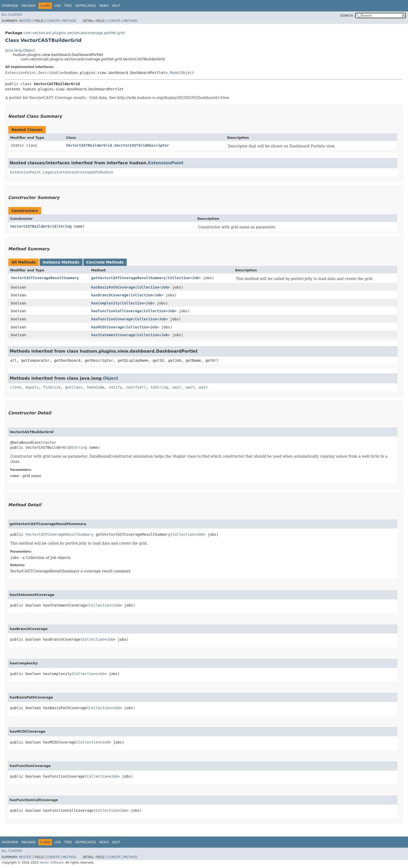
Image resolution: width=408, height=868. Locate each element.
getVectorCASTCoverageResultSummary (128, 278)
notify (115, 387)
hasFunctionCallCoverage (116, 311)
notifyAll (136, 387)
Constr (53, 21)
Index (104, 6)
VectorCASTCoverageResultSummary (45, 278)
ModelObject (182, 73)
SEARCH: (347, 16)
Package (28, 6)
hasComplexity (105, 303)
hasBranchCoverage (110, 295)
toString (159, 387)
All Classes (12, 15)
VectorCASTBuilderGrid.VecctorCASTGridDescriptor (118, 145)
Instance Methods (61, 262)
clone (16, 387)
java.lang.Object (20, 50)
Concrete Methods (105, 262)
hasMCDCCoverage (107, 327)
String (65, 226)
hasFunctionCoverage (112, 319)
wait (177, 387)
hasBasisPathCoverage (113, 287)
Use (58, 6)
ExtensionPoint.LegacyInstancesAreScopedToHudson (62, 172)
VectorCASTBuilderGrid (33, 226)
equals (32, 387)
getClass (74, 387)
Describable (50, 73)
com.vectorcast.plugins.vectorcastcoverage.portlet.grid (74, 33)
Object (111, 378)
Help (116, 6)
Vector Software (52, 863)
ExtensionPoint (21, 73)
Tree (68, 6)
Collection (179, 278)
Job (195, 278)
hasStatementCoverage (113, 335)
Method (69, 21)
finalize (52, 387)
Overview (10, 6)
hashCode (96, 387)
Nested (25, 21)
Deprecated (86, 6)
